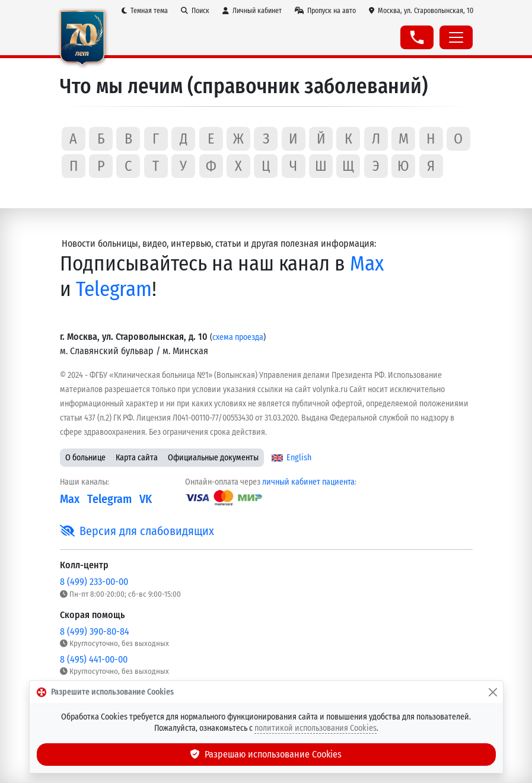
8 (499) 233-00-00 (94, 582)
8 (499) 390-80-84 (95, 631)
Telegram (114, 289)
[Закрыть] (493, 692)
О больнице (85, 458)
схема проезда (238, 337)
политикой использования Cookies (316, 728)
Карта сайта (137, 458)
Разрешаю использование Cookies (266, 754)
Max (367, 263)
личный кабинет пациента (308, 482)
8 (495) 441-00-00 (94, 659)
